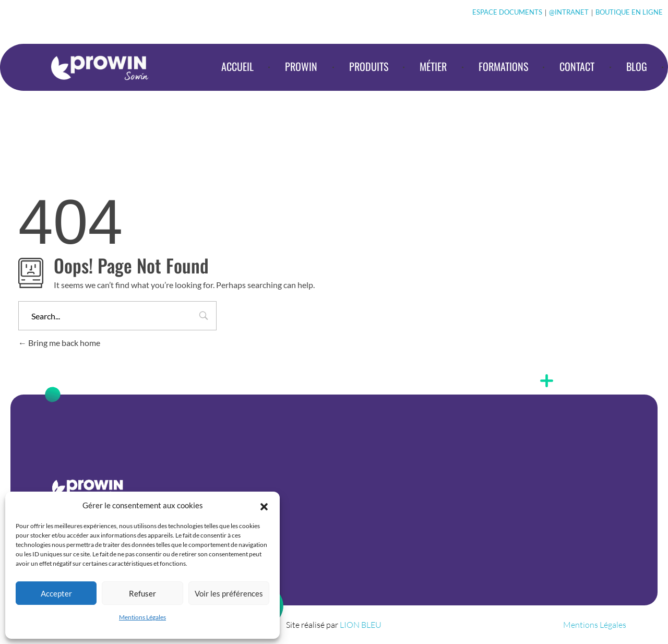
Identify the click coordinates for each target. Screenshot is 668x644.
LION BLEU (361, 625)
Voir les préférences (229, 593)
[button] (264, 505)
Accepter (56, 593)
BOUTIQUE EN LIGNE (629, 12)
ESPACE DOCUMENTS (507, 12)
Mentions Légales (142, 617)
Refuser (142, 593)
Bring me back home (59, 343)
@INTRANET (569, 12)
